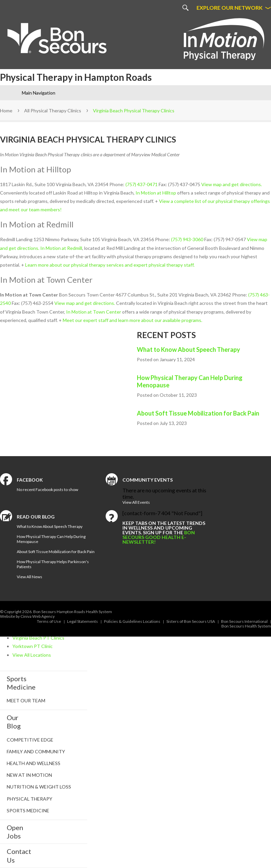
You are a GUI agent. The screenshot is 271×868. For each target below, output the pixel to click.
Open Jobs (15, 832)
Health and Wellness (34, 763)
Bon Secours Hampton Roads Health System (73, 612)
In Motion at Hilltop (156, 193)
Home (6, 111)
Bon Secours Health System (246, 626)
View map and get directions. (232, 184)
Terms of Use (49, 621)
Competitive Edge (30, 740)
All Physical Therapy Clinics (53, 111)
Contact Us (19, 855)
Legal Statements (83, 621)
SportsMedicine (21, 683)
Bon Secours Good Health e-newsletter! (159, 537)
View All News (30, 577)
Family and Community (36, 751)
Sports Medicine (28, 810)
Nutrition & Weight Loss (39, 787)
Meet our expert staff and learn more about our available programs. (132, 320)
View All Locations (32, 655)
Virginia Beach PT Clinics (38, 638)
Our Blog (14, 722)
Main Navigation (39, 93)
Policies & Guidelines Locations (132, 621)
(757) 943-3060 (187, 239)
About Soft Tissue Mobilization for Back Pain (198, 413)
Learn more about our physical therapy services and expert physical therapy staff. (110, 265)
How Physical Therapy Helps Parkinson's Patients (53, 564)
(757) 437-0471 (142, 184)
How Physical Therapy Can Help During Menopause (190, 381)
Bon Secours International (244, 621)
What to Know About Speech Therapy (188, 349)
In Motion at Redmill (61, 248)
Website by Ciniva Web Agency (27, 616)
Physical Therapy (30, 799)
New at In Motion (29, 775)
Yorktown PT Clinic (33, 646)
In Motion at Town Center (94, 312)
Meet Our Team (26, 700)
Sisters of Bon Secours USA (191, 621)
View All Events (136, 502)
